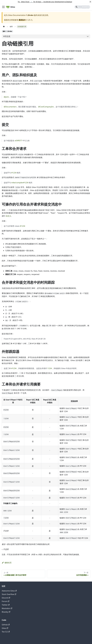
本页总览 (7, 36)
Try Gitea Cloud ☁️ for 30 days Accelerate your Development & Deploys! (45, 2)
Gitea (5, 628)
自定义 (8, 216)
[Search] (82, 7)
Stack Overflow (9, 594)
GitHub (6, 625)
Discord (6, 598)
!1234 (50, 368)
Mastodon (7, 608)
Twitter (6, 605)
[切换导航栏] (3, 7)
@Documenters (10, 107)
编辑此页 (7, 563)
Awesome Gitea (9, 591)
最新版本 (22, 20)
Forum (6, 601)
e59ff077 (18, 141)
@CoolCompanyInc (46, 107)
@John (6, 97)
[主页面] (4, 27)
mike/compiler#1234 (20, 183)
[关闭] (90, 2)
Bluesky (6, 612)
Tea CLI (6, 632)
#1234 (14, 173)
